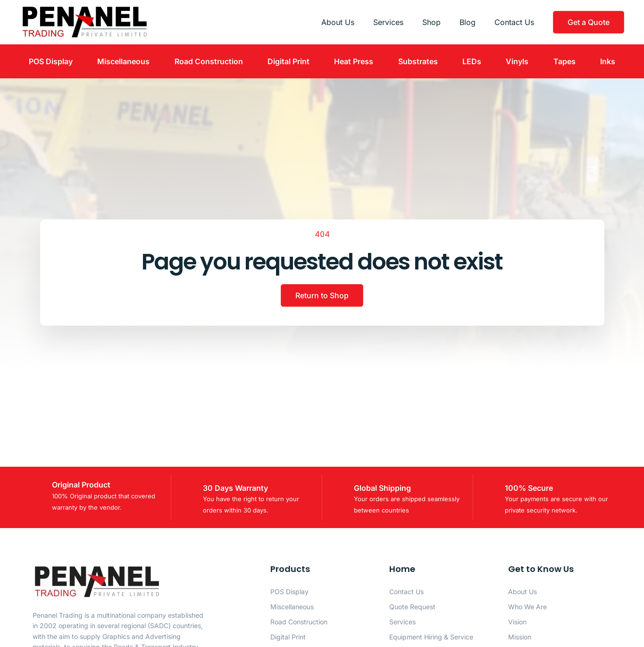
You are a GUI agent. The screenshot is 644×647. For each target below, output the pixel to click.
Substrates (418, 61)
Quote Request (412, 607)
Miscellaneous (123, 61)
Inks (608, 61)
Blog (468, 22)
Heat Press (354, 61)
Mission (520, 637)
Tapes (565, 61)
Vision (517, 622)
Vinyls (517, 61)
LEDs (472, 61)
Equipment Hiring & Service (431, 637)
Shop (431, 22)
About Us (338, 22)
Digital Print (289, 61)
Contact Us (514, 22)
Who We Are (527, 607)
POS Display (51, 61)
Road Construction (209, 61)
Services (388, 22)
